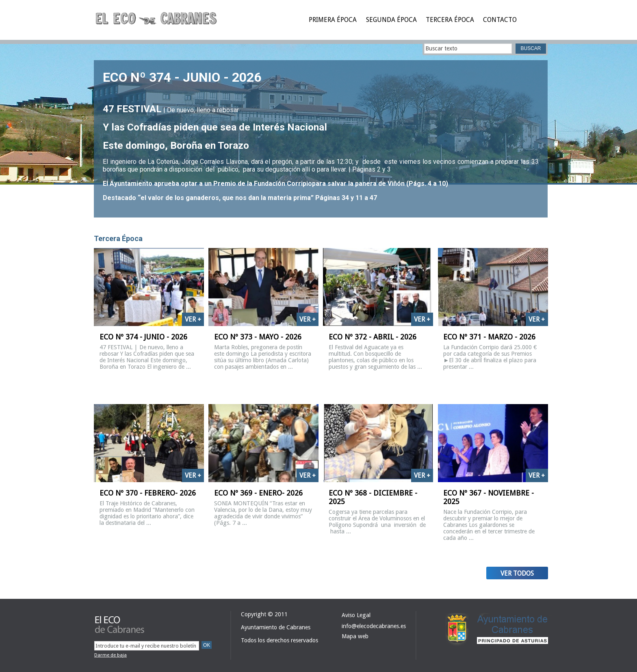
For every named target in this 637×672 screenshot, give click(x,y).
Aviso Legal (356, 615)
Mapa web (355, 636)
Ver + (193, 319)
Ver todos (517, 573)
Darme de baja (110, 655)
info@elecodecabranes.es (374, 626)
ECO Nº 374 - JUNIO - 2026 (182, 77)
